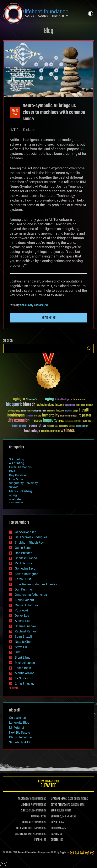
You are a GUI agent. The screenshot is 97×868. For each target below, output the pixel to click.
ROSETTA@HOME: (24, 834)
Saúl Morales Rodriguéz (31, 537)
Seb (17, 652)
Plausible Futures (21, 737)
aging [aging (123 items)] (17, 399)
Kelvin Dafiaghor (26, 574)
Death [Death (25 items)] (29, 411)
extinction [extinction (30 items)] (51, 411)
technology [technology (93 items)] (32, 431)
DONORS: (36, 817)
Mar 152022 (15, 112)
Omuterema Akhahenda (31, 595)
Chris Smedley (25, 684)
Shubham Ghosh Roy (29, 543)
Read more (49, 318)
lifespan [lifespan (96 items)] (36, 421)
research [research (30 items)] (50, 426)
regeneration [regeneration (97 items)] (37, 426)
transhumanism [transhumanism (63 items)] (50, 431)
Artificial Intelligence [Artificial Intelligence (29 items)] (63, 400)
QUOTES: (55, 840)
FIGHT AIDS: (28, 822)
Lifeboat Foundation (28, 853)
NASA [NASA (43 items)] (61, 421)
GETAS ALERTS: (58, 805)
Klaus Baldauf (24, 600)
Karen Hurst (23, 579)
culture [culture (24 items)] (23, 411)
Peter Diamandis (20, 467)
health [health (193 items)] (85, 410)
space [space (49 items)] (72, 426)
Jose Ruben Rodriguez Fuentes (36, 584)
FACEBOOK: (23, 799)
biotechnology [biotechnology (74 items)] (45, 405)
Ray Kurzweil (18, 475)
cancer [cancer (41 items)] (89, 405)
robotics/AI (42, 305)
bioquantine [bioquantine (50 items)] (79, 399)
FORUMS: (39, 840)
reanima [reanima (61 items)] (86, 421)
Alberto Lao (23, 621)
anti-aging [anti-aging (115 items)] (46, 399)
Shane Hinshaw (26, 626)
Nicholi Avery (27, 305)
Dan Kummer (24, 589)
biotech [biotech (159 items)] (29, 404)
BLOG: (54, 811)
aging (13, 495)
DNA (12, 471)
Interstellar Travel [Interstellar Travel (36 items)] (68, 416)
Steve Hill (21, 647)
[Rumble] (92, 853)
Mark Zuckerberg (21, 491)
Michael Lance (25, 663)
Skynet (14, 487)
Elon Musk (16, 479)
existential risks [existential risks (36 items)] (39, 411)
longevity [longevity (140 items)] (50, 421)
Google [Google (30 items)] (76, 411)
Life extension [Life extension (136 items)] (19, 421)
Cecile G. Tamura (26, 605)
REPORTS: (56, 822)
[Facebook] (72, 853)
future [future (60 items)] (60, 411)
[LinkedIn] (82, 853)
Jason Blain (23, 668)
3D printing (17, 459)
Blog (49, 31)
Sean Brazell (23, 637)
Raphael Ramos (26, 631)
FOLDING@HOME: (25, 828)
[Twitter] (77, 853)
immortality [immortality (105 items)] (51, 415)
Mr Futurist (16, 728)
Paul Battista (24, 563)
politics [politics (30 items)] (78, 421)
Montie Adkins (25, 673)
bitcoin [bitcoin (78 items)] (60, 405)
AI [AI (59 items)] (24, 399)
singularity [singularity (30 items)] (64, 426)
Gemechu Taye (25, 569)
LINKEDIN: (25, 805)
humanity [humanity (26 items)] (29, 416)
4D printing (17, 463)
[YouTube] (87, 853)
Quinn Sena (23, 548)
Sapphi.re (64, 853)
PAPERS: (55, 834)
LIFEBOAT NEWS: (59, 799)
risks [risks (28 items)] (57, 426)
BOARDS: (55, 817)
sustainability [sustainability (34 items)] (82, 426)
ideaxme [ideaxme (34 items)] (37, 416)
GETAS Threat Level (48, 784)
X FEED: (25, 811)
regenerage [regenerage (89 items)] (19, 426)
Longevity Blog (19, 723)
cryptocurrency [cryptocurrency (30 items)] (14, 411)
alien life (15, 499)
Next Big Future (19, 733)
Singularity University (23, 483)
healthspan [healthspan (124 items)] (16, 415)
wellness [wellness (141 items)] (68, 431)
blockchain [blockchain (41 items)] (70, 405)
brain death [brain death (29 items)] (81, 405)
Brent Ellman (24, 658)
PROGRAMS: (57, 828)
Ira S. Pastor (23, 678)
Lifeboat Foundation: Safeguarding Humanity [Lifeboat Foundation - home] (39, 14)
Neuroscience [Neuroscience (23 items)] (69, 421)
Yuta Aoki (21, 610)
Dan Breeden (24, 553)
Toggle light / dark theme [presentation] (91, 14)
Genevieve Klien (26, 532)
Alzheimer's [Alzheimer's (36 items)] (31, 400)
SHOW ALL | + (15, 689)
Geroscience (17, 718)
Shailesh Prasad (26, 558)
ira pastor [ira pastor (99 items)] (84, 415)
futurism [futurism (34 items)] (68, 411)
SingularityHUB (19, 742)
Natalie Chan (24, 642)
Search (89, 348)
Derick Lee (22, 616)
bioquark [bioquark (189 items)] (14, 404)
